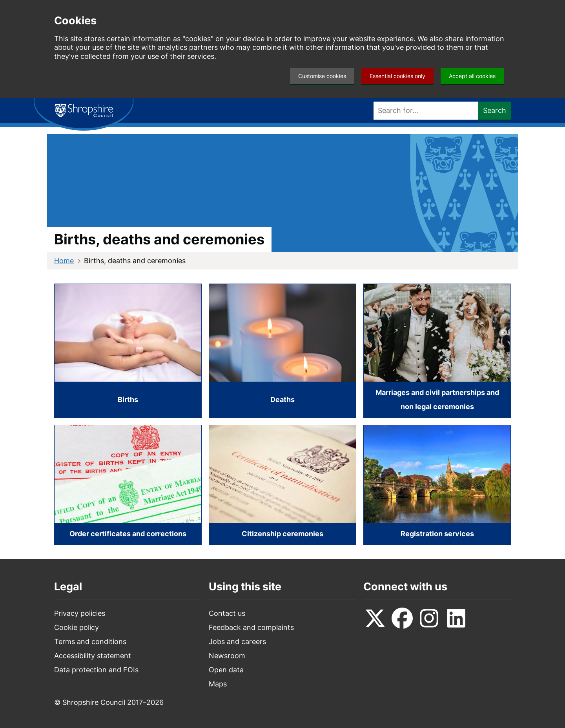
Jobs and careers (237, 642)
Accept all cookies (472, 76)
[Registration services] (437, 485)
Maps (218, 684)
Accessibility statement (93, 656)
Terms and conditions (90, 642)
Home (64, 261)
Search (495, 110)
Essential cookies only (397, 76)
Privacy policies (80, 613)
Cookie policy (77, 627)
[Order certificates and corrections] (128, 485)
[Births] (128, 351)
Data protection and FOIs (96, 670)
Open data (226, 670)
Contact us (227, 613)
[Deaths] (282, 351)
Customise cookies (322, 76)
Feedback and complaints (251, 627)
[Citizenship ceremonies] (282, 485)
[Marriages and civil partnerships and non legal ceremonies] (437, 351)
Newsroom (227, 656)
